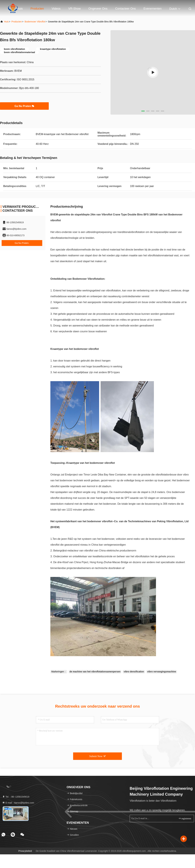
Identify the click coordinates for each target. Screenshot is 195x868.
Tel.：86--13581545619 (16, 797)
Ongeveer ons (98, 9)
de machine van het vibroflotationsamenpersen (95, 672)
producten (17, 22)
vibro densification (134, 672)
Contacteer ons (125, 9)
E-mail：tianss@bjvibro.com (18, 803)
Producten (37, 9)
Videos (56, 9)
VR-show (74, 9)
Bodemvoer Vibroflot (35, 22)
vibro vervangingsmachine (162, 672)
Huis (20, 9)
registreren (185, 818)
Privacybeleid (25, 851)
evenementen (153, 9)
